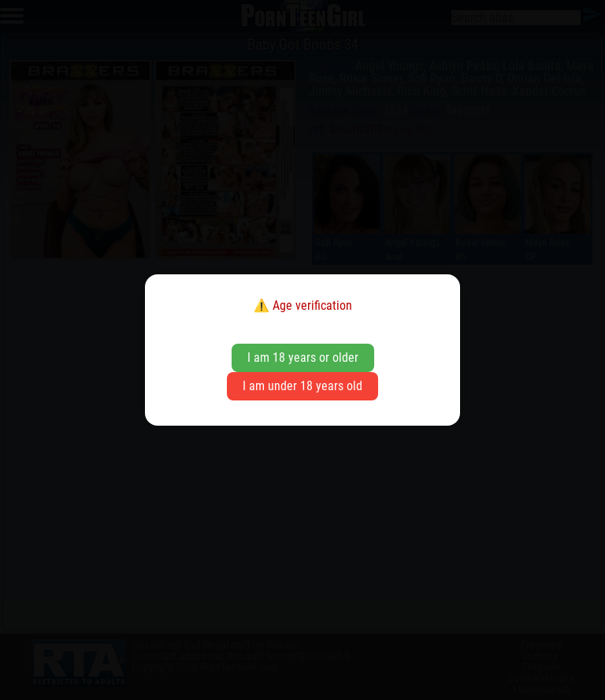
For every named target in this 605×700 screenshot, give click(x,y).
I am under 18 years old (302, 386)
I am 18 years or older (303, 357)
